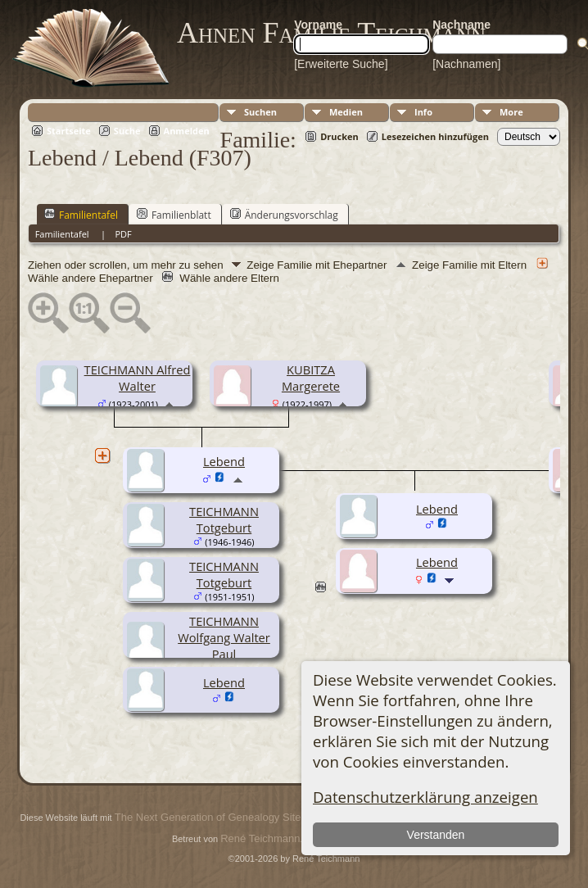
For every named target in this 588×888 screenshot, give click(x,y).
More (511, 112)
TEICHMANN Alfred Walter (138, 378)
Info (423, 112)
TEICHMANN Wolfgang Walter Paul (224, 637)
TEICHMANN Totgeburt (224, 519)
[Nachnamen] (466, 64)
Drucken (339, 136)
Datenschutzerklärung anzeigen (425, 797)
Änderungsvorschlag (284, 215)
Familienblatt (174, 215)
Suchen (260, 112)
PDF (123, 234)
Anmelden (187, 131)
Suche (127, 131)
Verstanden (436, 835)
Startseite (69, 131)
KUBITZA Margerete (311, 378)
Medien (346, 112)
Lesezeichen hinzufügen (435, 136)
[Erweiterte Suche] (341, 64)
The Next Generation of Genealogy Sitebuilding (226, 817)
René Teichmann (260, 838)
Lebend (224, 682)
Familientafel (81, 215)
